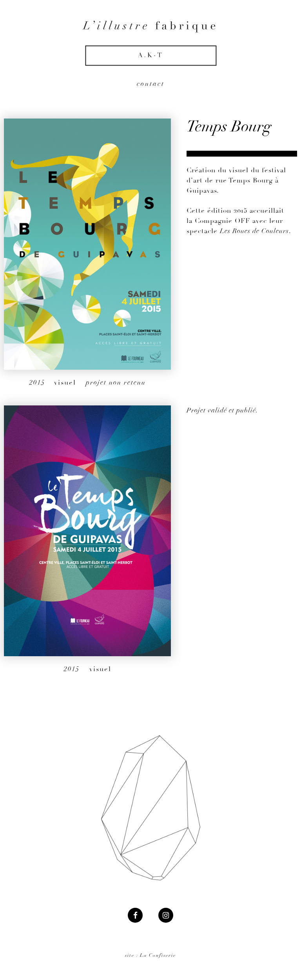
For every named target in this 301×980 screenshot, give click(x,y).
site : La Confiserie (150, 955)
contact (151, 84)
